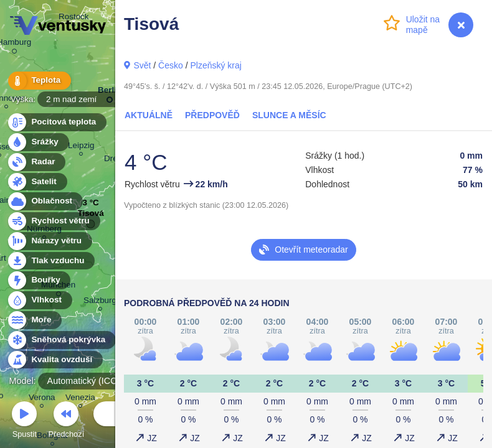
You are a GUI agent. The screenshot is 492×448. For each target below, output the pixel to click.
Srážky (38, 142)
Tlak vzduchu (51, 261)
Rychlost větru (53, 221)
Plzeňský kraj (215, 65)
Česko (171, 65)
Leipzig (81, 147)
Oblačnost (45, 201)
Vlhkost (39, 300)
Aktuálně (149, 115)
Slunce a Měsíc (289, 115)
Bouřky (39, 280)
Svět (142, 65)
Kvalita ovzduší (54, 360)
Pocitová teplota (56, 122)
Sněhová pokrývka (61, 340)
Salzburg (100, 302)
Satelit (37, 182)
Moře (34, 320)
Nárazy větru (49, 241)
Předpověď (212, 115)
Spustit (24, 422)
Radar (36, 162)
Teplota (39, 81)
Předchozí (67, 422)
